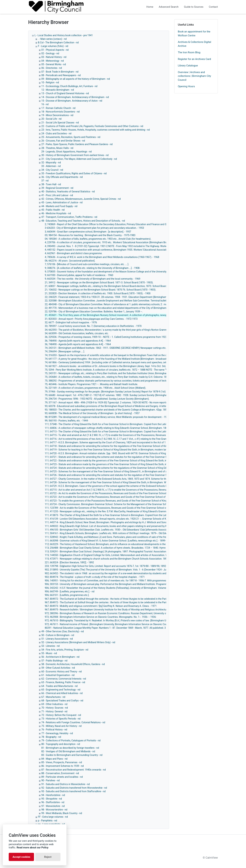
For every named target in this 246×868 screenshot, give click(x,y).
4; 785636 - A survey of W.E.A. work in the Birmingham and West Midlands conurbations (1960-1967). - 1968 (102, 257)
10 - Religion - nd (50, 82)
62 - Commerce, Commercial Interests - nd (64, 679)
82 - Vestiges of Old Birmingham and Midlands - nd (68, 751)
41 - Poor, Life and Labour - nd (57, 195)
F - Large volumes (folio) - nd (53, 46)
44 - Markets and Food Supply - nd (59, 206)
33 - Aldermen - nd (51, 166)
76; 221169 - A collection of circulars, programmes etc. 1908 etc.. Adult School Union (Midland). (95, 388)
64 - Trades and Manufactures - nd (59, 686)
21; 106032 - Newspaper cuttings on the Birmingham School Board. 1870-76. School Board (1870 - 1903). (100, 290)
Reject (48, 857)
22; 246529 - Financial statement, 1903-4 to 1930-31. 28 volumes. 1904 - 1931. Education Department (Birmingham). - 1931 (110, 297)
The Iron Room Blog (189, 52)
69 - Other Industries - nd (54, 704)
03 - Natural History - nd (54, 57)
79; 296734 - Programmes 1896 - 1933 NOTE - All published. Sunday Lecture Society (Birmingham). (97, 399)
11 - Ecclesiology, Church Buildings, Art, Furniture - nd (69, 86)
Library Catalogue (188, 66)
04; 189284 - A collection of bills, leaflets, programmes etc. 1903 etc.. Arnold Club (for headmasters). (98, 239)
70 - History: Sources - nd (55, 708)
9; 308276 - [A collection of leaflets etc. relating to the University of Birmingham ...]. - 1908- (92, 268)
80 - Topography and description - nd (61, 744)
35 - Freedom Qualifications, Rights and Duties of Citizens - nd (74, 173)
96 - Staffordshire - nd (53, 802)
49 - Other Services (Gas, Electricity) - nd (63, 631)
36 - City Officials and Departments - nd (62, 177)
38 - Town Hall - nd (51, 184)
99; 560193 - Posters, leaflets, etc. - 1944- (67, 421)
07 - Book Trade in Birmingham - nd (60, 72)
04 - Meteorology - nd (53, 61)
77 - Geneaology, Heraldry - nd (57, 733)
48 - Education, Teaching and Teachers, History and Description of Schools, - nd (83, 221)
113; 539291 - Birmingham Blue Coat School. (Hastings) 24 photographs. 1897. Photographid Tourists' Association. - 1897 (109, 552)
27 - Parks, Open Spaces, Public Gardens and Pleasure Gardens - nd (77, 144)
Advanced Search (169, 7)
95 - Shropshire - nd (52, 799)
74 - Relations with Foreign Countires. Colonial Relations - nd (73, 722)
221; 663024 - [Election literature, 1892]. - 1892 (69, 562)
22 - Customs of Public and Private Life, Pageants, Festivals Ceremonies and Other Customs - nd (92, 126)
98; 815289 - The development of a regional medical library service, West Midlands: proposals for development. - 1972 (107, 417)
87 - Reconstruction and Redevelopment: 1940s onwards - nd (74, 770)
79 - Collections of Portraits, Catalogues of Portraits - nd (71, 740)
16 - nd (45, 104)
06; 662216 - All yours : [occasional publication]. (70, 261)
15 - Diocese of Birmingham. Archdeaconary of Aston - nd (72, 101)
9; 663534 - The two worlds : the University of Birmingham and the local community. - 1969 (93, 279)
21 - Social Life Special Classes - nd (60, 123)
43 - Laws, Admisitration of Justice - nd (62, 202)
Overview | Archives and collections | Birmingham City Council (194, 76)
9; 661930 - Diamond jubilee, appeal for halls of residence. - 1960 (79, 275)
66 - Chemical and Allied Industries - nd (62, 693)
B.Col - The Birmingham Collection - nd (58, 43)
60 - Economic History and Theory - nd (61, 672)
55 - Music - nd (49, 653)
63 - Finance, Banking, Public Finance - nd (63, 682)
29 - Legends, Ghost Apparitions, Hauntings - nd (66, 152)
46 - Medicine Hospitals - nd (56, 213)
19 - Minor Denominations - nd (57, 115)
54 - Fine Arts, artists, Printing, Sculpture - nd (65, 650)
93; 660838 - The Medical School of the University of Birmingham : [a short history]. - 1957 (92, 413)
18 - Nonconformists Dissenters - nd (60, 112)
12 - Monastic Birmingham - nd (58, 90)
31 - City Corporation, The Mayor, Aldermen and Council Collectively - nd (79, 159)
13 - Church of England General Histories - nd (65, 93)
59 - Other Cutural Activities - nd (58, 668)
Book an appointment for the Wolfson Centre (194, 34)
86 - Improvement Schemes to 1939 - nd (63, 766)
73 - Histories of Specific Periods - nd (61, 719)
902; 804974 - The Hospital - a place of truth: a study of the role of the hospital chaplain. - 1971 (95, 577)
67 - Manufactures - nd (53, 697)
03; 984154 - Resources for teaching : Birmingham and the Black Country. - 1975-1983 (90, 235)
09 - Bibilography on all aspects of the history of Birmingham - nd (76, 79)
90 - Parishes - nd (50, 780)
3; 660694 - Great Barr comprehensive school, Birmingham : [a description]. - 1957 (88, 232)
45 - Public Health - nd (53, 210)
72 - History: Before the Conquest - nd (61, 715)
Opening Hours (186, 86)
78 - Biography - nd (51, 737)
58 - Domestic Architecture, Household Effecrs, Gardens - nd (73, 664)
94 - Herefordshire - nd (53, 795)
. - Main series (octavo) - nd (52, 39)
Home (150, 7)
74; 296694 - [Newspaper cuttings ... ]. (65, 351)
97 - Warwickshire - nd (53, 806)
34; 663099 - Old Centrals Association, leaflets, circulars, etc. (77, 333)
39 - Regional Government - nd (57, 188)
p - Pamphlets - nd (47, 821)
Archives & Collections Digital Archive (194, 44)
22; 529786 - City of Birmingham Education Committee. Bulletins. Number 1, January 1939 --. (94, 312)
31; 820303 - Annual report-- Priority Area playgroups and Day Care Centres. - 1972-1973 (91, 319)
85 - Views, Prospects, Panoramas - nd (62, 762)
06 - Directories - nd (52, 68)
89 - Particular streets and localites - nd (62, 777)
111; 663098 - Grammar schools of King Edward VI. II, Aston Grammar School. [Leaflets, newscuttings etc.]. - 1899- (105, 541)
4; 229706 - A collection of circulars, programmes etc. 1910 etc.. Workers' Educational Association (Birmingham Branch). (109, 242)
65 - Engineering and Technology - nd (61, 690)
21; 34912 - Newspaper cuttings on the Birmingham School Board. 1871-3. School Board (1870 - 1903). (99, 283)
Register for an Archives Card (194, 59)
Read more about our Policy (32, 848)
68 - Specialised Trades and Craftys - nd (62, 701)
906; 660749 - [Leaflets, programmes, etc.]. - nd (70, 591)
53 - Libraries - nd (50, 646)
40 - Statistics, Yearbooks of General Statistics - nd (68, 192)
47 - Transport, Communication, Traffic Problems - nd (69, 217)
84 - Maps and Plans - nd (54, 759)
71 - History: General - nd (54, 711)
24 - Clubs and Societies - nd (56, 133)
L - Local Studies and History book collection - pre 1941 (64, 35)
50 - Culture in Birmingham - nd (58, 635)
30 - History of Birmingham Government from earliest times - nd (75, 155)
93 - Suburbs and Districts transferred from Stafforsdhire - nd (73, 791)
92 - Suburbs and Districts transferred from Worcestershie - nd (74, 788)
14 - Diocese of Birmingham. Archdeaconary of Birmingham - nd (75, 97)
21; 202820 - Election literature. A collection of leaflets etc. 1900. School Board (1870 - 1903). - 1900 (98, 293)
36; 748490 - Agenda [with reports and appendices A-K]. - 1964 (78, 341)
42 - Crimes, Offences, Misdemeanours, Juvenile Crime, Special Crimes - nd (81, 199)
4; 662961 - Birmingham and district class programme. (74, 253)
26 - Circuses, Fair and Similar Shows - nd (63, 141)
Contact (213, 7)
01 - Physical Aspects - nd (55, 50)
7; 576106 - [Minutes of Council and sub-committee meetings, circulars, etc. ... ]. (87, 264)
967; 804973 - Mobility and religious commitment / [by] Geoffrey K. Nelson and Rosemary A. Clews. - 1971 (101, 606)
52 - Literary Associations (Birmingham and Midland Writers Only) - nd (78, 642)
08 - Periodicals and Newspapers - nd (61, 75)
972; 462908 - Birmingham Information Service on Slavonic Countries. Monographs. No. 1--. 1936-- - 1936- (101, 617)
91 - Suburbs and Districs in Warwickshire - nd (66, 784)
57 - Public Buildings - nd (54, 661)
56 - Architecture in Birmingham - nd (60, 657)
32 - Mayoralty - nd (51, 163)
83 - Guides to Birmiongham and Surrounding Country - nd (72, 755)
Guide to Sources (194, 7)
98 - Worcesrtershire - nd (54, 810)
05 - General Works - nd (54, 64)
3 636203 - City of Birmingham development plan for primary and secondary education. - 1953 (94, 228)
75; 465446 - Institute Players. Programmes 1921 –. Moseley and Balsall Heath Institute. (91, 384)
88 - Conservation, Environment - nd (60, 773)
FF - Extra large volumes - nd (53, 817)
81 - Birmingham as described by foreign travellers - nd (70, 748)
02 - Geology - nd (50, 53)
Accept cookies (21, 857)
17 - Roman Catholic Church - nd (58, 108)
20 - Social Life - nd (51, 119)
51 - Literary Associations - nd (57, 639)
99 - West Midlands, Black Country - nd (62, 813)
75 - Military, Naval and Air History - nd (61, 726)
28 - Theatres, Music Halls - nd (57, 148)
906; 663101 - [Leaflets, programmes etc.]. (67, 595)
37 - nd (45, 181)
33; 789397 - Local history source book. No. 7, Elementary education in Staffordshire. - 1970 (93, 326)
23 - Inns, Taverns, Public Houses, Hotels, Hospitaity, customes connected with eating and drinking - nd (95, 130)
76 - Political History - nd (54, 730)
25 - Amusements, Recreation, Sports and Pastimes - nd (71, 137)
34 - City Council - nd (52, 170)
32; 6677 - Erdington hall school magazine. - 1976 (71, 322)
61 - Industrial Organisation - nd (58, 675)
